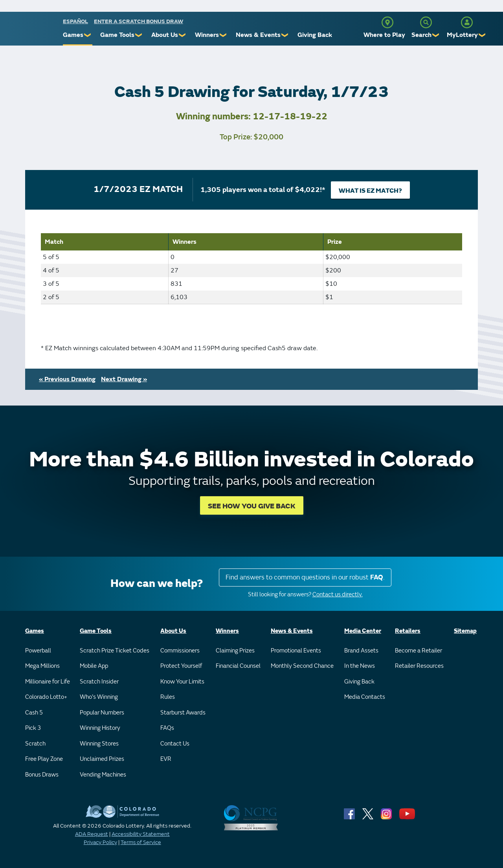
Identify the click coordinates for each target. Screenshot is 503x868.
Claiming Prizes (235, 651)
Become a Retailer (419, 651)
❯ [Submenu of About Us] (183, 35)
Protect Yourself (181, 666)
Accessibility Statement (141, 834)
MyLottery (462, 35)
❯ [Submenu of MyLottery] (482, 35)
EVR (166, 759)
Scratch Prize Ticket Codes (115, 651)
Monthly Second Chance (302, 666)
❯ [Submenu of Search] (436, 35)
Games (73, 35)
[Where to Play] (387, 22)
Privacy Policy (100, 842)
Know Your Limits (182, 682)
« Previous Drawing (67, 379)
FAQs (167, 728)
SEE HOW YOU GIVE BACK (252, 506)
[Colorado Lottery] (32, 31)
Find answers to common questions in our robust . (305, 577)
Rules (168, 697)
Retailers (408, 631)
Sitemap (465, 631)
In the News (360, 666)
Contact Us (175, 744)
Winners (207, 35)
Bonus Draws (42, 775)
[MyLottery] (467, 22)
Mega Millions (42, 666)
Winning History (100, 728)
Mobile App (94, 666)
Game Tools (117, 35)
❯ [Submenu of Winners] (223, 35)
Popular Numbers (102, 713)
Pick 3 (33, 728)
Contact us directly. (338, 595)
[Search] (426, 22)
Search (421, 35)
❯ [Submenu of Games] (88, 35)
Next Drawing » (124, 379)
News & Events (258, 35)
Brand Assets (361, 651)
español (75, 21)
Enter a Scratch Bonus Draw (139, 21)
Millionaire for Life (48, 682)
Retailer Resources (419, 666)
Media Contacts (365, 697)
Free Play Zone (44, 759)
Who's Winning (99, 697)
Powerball (38, 651)
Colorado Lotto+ (46, 697)
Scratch (35, 744)
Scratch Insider (99, 682)
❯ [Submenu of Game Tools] (139, 35)
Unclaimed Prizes (102, 759)
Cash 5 (34, 713)
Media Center (363, 631)
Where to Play (384, 35)
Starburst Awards (183, 713)
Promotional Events (296, 651)
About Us (165, 35)
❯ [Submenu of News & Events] (285, 35)
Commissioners (180, 651)
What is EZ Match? (370, 191)
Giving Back (315, 35)
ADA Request (92, 834)
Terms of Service (141, 842)
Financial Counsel (238, 666)
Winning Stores (99, 744)
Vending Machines (103, 775)
